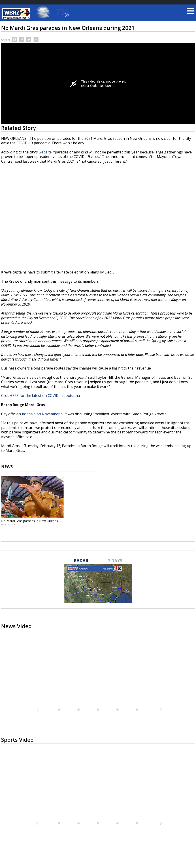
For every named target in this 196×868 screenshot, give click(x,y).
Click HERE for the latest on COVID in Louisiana (40, 396)
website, (46, 152)
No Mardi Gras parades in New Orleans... (31, 521)
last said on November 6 (42, 414)
